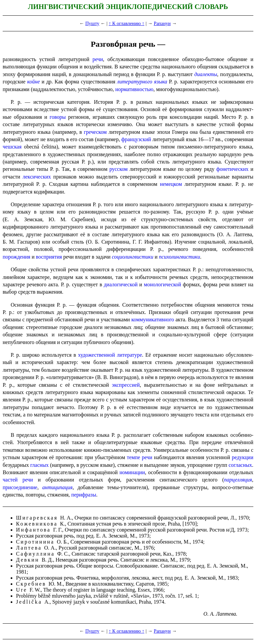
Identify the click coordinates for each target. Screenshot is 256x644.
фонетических (232, 169)
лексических (37, 177)
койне (34, 82)
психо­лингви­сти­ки (180, 257)
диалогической (120, 284)
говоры (58, 117)
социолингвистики (133, 257)
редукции (243, 457)
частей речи (18, 480)
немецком (171, 184)
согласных (240, 465)
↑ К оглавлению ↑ (126, 23)
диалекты (206, 74)
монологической (163, 284)
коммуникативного (153, 319)
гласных (39, 465)
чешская (12, 147)
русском (118, 169)
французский (136, 139)
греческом (95, 132)
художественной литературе (110, 355)
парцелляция (238, 480)
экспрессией (126, 385)
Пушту (92, 23)
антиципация (57, 487)
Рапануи (162, 23)
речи (98, 59)
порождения (16, 257)
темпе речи (139, 457)
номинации (132, 472)
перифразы (84, 495)
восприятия (49, 257)
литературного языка (142, 82)
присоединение (20, 487)
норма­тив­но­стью (134, 89)
